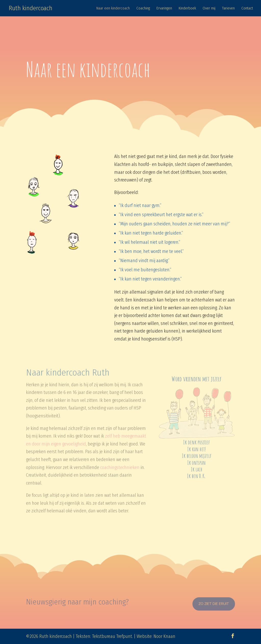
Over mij (209, 8)
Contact (247, 8)
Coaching (143, 8)
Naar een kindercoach (113, 8)
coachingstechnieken (120, 463)
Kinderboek (187, 8)
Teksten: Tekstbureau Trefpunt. (104, 636)
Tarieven (228, 8)
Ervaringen (164, 8)
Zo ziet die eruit (214, 604)
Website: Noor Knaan (156, 636)
